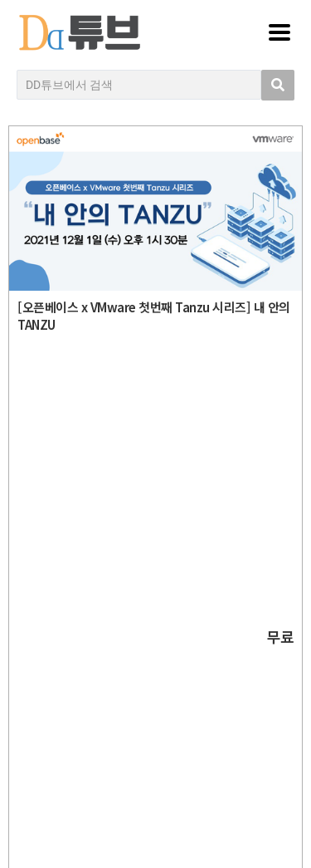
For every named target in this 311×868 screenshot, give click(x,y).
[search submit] (278, 85)
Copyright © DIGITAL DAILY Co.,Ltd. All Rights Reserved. (160, 526)
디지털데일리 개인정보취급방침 (160, 623)
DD (160, 451)
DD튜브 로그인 (160, 823)
